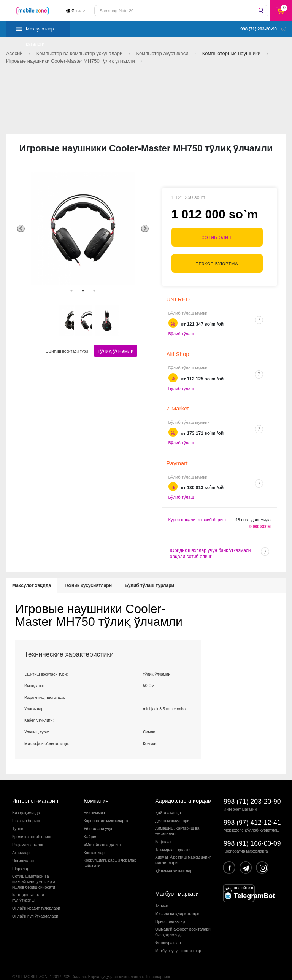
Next (145, 229)
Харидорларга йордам (183, 786)
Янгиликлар (23, 846)
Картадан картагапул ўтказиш (28, 883)
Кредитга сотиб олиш (32, 822)
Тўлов (18, 814)
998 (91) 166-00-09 (252, 829)
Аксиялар (21, 838)
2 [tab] (83, 291)
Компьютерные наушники (232, 53)
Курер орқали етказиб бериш (197, 505)
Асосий (15, 53)
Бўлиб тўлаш (181, 319)
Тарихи (162, 891)
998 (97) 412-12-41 (252, 808)
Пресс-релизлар (170, 907)
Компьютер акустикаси (163, 53)
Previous (21, 229)
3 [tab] (94, 291)
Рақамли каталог (28, 830)
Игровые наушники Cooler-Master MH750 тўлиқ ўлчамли (71, 61)
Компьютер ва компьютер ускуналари (80, 53)
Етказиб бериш (26, 806)
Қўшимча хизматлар (174, 856)
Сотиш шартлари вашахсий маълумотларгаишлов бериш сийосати (34, 867)
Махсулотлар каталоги (40, 31)
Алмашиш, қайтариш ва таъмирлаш (177, 816)
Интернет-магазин (35, 786)
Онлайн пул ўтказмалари (35, 901)
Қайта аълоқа (168, 798)
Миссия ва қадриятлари (177, 899)
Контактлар (94, 838)
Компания (96, 786)
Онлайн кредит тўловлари (36, 893)
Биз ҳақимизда (26, 798)
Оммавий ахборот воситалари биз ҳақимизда (183, 917)
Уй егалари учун (98, 814)
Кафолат (163, 827)
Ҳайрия (90, 822)
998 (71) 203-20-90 (252, 787)
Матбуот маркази (177, 879)
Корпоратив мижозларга (106, 806)
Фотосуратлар (168, 928)
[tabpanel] (83, 229)
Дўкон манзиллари (172, 806)
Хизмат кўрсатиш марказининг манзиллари (183, 845)
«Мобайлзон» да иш (102, 830)
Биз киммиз (94, 798)
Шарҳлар (21, 854)
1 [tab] (71, 291)
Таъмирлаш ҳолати (173, 835)
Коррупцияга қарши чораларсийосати (110, 848)
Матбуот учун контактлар (178, 936)
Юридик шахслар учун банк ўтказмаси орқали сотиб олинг (210, 539)
